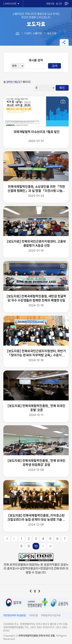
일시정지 (36, 592)
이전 (32, 592)
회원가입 (50, 4)
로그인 (59, 4)
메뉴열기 (67, 4)
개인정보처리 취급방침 (14, 615)
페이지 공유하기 (64, 42)
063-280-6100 (40, 627)
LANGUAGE (11, 4)
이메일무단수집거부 (51, 615)
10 (36, 546)
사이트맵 (33, 615)
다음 (40, 592)
